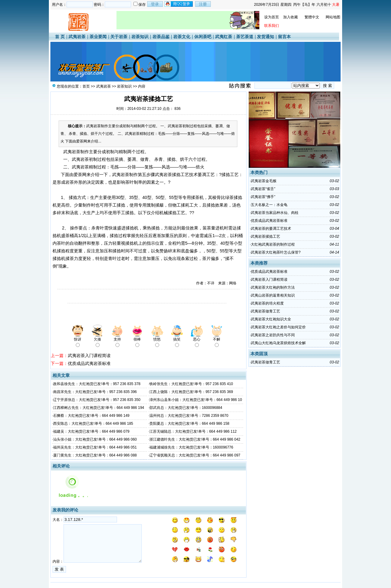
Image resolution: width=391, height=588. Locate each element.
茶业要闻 (98, 37)
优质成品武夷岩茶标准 (89, 363)
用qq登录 (179, 4)
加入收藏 (291, 17)
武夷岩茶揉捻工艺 (265, 236)
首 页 (60, 37)
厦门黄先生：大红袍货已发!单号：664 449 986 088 (95, 455)
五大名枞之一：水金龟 (269, 205)
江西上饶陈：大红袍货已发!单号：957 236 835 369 (191, 392)
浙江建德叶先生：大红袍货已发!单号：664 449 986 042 (195, 439)
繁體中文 (312, 17)
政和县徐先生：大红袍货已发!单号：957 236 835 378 (97, 384)
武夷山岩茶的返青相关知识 (273, 295)
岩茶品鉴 (161, 37)
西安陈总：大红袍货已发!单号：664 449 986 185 (93, 424)
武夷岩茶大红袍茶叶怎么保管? (276, 252)
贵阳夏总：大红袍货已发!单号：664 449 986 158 (189, 424)
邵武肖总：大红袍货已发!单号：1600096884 (186, 408)
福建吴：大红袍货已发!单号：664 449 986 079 (91, 431)
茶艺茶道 (245, 37)
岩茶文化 (182, 37)
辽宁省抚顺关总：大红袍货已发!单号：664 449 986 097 (195, 455)
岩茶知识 (140, 37)
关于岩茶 (119, 37)
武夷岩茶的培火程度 (267, 303)
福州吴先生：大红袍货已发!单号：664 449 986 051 (95, 447)
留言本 (284, 37)
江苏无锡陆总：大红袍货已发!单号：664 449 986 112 (193, 431)
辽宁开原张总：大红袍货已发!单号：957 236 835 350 (97, 400)
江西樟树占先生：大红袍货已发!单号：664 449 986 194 (99, 408)
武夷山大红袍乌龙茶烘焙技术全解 (278, 343)
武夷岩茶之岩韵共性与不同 (273, 335)
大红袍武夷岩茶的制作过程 (273, 244)
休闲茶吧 (203, 37)
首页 (86, 86)
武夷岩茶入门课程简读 (89, 355)
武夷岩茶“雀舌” (263, 189)
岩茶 (85, 167)
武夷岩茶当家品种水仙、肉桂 (275, 213)
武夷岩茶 (77, 37)
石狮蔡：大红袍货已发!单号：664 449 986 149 (91, 416)
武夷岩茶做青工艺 (265, 311)
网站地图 (333, 17)
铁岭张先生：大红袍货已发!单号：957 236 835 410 (191, 384)
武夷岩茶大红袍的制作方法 (273, 287)
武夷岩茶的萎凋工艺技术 (271, 229)
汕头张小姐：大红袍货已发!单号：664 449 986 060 (95, 439)
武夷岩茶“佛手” (263, 197)
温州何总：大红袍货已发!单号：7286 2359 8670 (189, 416)
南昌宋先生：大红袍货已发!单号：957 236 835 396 (95, 392)
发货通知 (265, 37)
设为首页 (272, 17)
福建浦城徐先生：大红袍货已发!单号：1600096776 (191, 447)
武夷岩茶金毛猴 (264, 181)
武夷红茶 (224, 37)
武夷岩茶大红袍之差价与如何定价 (278, 327)
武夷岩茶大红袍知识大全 (271, 319)
